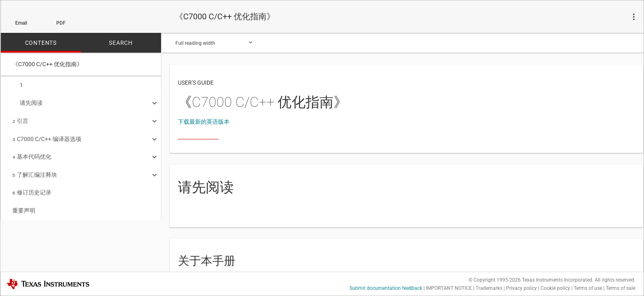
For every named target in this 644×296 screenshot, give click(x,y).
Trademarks (489, 288)
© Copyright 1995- (495, 280)
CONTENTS (41, 43)
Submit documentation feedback (386, 288)
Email (21, 23)
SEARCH (121, 43)
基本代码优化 (32, 153)
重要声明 (24, 205)
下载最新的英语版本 (204, 122)
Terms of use (588, 288)
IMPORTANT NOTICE (449, 288)
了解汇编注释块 (35, 171)
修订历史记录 (32, 187)
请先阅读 (28, 102)
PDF (61, 23)
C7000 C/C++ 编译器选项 (47, 136)
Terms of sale (621, 288)
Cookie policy (555, 288)
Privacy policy (521, 288)
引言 (20, 119)
